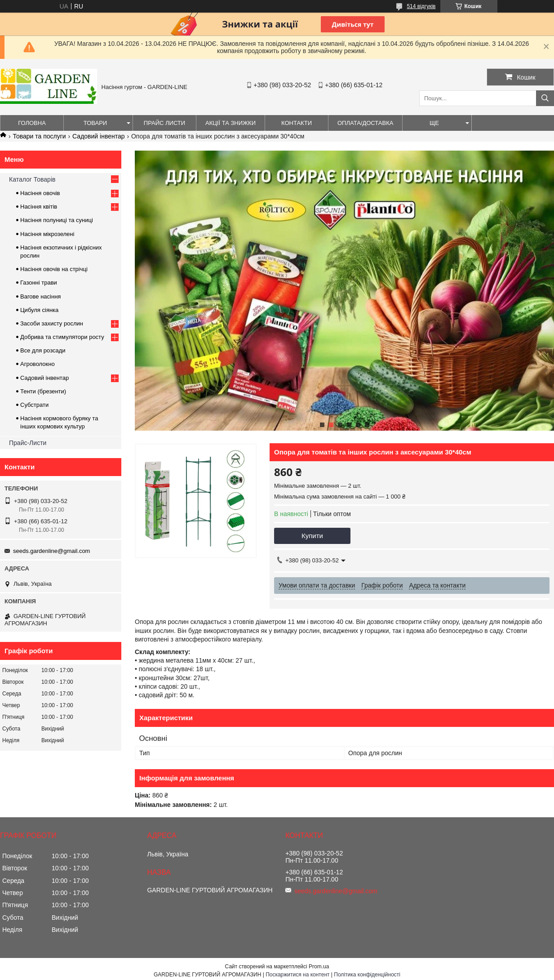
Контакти (297, 123)
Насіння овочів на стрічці (54, 269)
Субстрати (34, 405)
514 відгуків (421, 6)
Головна (32, 123)
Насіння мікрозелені (47, 234)
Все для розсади (43, 350)
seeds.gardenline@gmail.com (51, 551)
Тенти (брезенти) (43, 391)
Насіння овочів (40, 193)
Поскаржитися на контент (297, 975)
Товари (95, 123)
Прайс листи (164, 123)
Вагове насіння (40, 296)
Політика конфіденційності (367, 975)
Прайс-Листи (28, 443)
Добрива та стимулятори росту (62, 337)
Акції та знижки (230, 123)
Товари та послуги (39, 136)
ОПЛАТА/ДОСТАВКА (365, 123)
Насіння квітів (39, 207)
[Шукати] (545, 98)
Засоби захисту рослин (52, 323)
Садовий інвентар (98, 136)
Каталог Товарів (32, 179)
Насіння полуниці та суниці (57, 220)
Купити (312, 536)
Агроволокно (38, 364)
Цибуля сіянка (39, 310)
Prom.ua (319, 967)
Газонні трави (39, 283)
